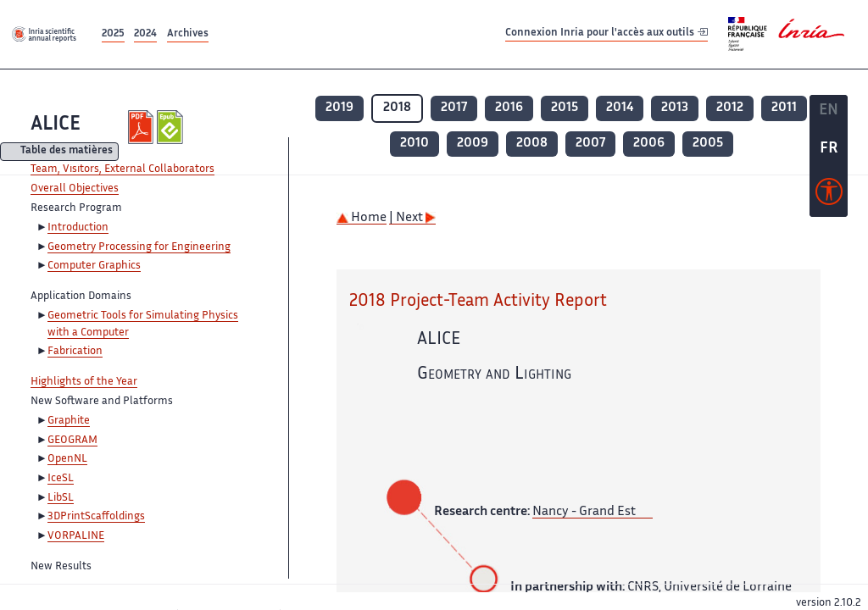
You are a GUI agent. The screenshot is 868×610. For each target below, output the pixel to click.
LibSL (61, 498)
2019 (339, 108)
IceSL (61, 479)
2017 (454, 108)
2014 (620, 108)
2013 (675, 108)
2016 (509, 108)
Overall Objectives (75, 189)
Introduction (78, 228)
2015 (565, 108)
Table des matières (67, 152)
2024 (145, 34)
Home (362, 218)
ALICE (56, 125)
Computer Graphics (94, 266)
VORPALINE (76, 536)
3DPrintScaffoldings (96, 517)
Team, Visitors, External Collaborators (122, 169)
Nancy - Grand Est (584, 512)
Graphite (69, 421)
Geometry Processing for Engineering (139, 247)
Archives (188, 34)
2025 (113, 34)
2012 (730, 108)
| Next (412, 218)
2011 (784, 108)
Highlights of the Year (84, 382)
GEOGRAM (72, 441)
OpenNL (67, 459)
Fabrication (75, 352)
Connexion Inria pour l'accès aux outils (606, 33)
